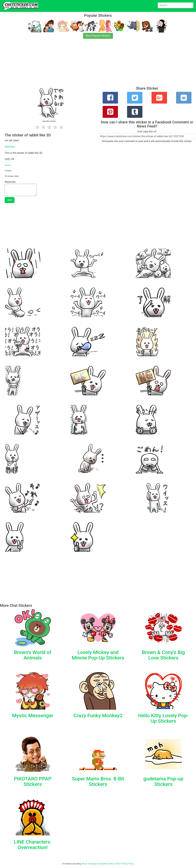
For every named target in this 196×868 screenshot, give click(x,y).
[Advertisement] (94, 64)
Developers (93, 864)
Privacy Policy (128, 864)
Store (118, 864)
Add (10, 200)
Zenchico (10, 147)
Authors (112, 864)
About (84, 864)
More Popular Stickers (98, 36)
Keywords (103, 864)
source (8, 165)
